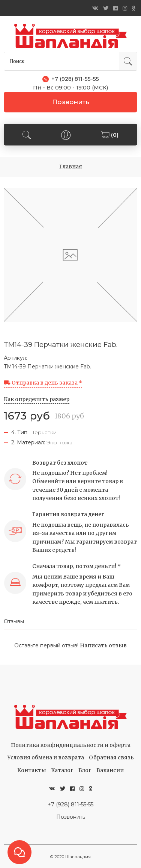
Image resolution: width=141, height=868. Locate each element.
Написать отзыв (103, 645)
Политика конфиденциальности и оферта (71, 745)
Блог (85, 770)
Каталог (62, 770)
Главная (71, 167)
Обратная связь (111, 757)
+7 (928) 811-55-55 (70, 804)
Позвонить (71, 102)
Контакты (32, 770)
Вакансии (110, 770)
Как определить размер (37, 399)
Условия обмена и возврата (46, 757)
